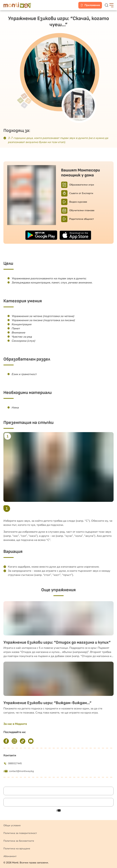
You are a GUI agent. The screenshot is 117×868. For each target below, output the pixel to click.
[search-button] (107, 5)
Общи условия (12, 825)
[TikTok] (23, 741)
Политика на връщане (17, 849)
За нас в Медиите (15, 724)
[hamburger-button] (111, 5)
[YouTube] (31, 741)
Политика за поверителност (20, 833)
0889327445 (13, 763)
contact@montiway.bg (19, 771)
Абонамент (10, 856)
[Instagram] (14, 741)
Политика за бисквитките (19, 841)
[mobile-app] (90, 5)
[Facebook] (6, 741)
